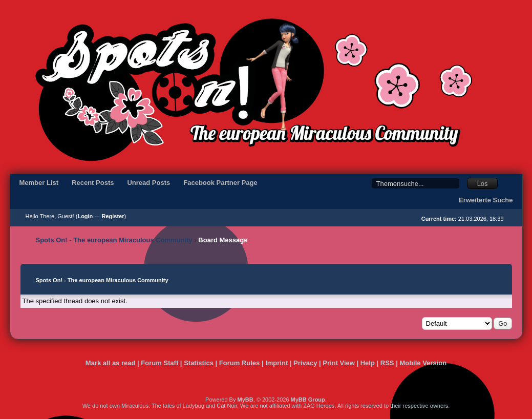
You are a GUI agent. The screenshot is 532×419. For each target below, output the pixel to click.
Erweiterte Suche (486, 200)
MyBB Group (308, 400)
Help (368, 363)
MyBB (245, 400)
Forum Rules (239, 363)
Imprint (276, 363)
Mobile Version (423, 363)
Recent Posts (93, 183)
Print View (339, 363)
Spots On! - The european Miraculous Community (114, 240)
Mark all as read (111, 363)
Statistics (199, 363)
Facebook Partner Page (220, 183)
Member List (39, 183)
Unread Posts (148, 183)
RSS (387, 363)
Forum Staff (159, 363)
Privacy (305, 363)
